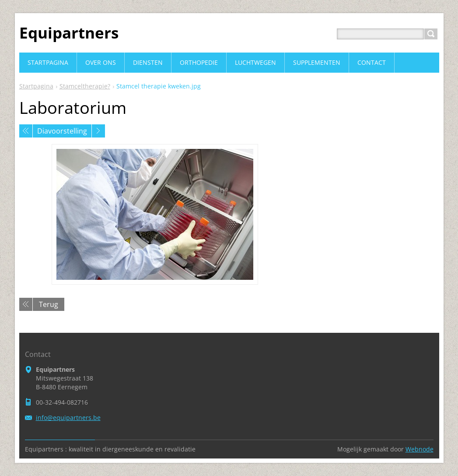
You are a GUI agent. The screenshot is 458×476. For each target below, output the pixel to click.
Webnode (420, 449)
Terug (49, 304)
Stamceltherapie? (85, 86)
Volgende (98, 131)
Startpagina (36, 86)
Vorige (26, 131)
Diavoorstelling (62, 131)
